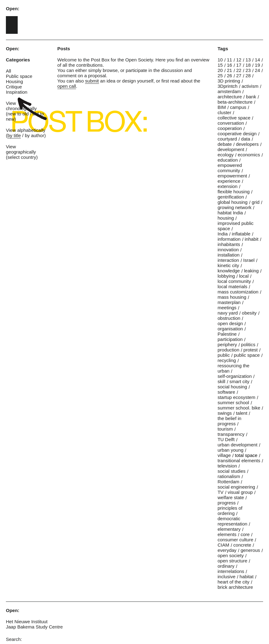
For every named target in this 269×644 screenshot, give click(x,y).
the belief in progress (229, 421)
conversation (231, 123)
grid (256, 202)
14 (257, 60)
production (228, 350)
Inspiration (17, 92)
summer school (233, 402)
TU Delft (226, 439)
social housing (232, 387)
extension (227, 186)
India (223, 234)
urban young (230, 450)
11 (229, 60)
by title (14, 135)
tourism (225, 429)
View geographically (21, 149)
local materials (232, 286)
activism (250, 86)
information (229, 239)
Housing (14, 81)
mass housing (232, 297)
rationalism (229, 476)
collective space (234, 118)
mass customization (238, 292)
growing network (234, 207)
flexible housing (233, 192)
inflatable (241, 234)
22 (239, 70)
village (224, 455)
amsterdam (229, 91)
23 (248, 70)
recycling (227, 360)
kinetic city (228, 265)
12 (239, 60)
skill (221, 381)
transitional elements (239, 461)
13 (248, 60)
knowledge (229, 271)
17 (239, 65)
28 (248, 76)
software (226, 392)
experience (229, 181)
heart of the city (233, 582)
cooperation (230, 128)
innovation (228, 250)
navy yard (228, 313)
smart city (240, 381)
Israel (249, 260)
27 (239, 76)
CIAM (223, 545)
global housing (233, 202)
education (228, 160)
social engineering (236, 487)
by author (35, 135)
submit (92, 81)
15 (220, 65)
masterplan (229, 302)
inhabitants (229, 244)
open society (231, 555)
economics (249, 155)
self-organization (235, 376)
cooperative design (237, 134)
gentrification (231, 197)
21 (229, 70)
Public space (19, 76)
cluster (224, 112)
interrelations (231, 571)
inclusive (226, 577)
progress (226, 503)
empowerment (232, 176)
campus (238, 107)
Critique (14, 87)
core (245, 534)
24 (257, 70)
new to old (18, 114)
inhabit (252, 239)
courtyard (227, 139)
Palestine (227, 334)
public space (247, 355)
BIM (222, 107)
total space (246, 455)
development (231, 149)
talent (242, 413)
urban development (237, 445)
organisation (230, 329)
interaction (228, 260)
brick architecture (235, 587)
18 (248, 65)
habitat (247, 577)
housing (226, 218)
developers (247, 144)
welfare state (231, 497)
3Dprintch (227, 86)
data (246, 139)
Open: (13, 9)
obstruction (229, 318)
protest (251, 350)
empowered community (230, 168)
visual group (240, 492)
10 (220, 60)
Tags (223, 49)
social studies (231, 471)
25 (220, 76)
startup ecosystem (236, 397)
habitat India (230, 213)
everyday (227, 550)
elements (227, 534)
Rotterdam (228, 482)
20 (220, 70)
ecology (226, 155)
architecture (230, 97)
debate (225, 144)
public (224, 355)
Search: (14, 639)
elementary (229, 529)
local (244, 276)
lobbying (226, 276)
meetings (227, 308)
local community (234, 281)
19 (257, 65)
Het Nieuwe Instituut (27, 622)
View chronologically (21, 106)
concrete (242, 545)
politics (248, 344)
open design (230, 323)
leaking (251, 271)
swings (225, 413)
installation (229, 255)
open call (67, 86)
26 (229, 76)
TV (220, 492)
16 (229, 65)
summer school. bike (239, 408)
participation (230, 339)
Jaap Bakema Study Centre (34, 627)
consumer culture (235, 540)
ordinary (226, 566)
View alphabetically (26, 130)
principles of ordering (230, 511)
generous (250, 550)
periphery (227, 344)
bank (251, 97)
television (227, 466)
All (9, 71)
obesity (249, 313)
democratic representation (232, 521)
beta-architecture (235, 102)
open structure (232, 561)
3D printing (229, 81)
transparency (231, 434)
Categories (18, 60)
